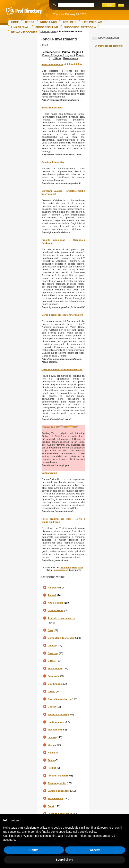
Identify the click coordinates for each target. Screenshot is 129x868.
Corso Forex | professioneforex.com (62, 315)
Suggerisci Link (47, 27)
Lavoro (52, 737)
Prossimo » (71, 58)
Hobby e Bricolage (58, 714)
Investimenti (55, 730)
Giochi (51, 691)
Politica (52, 768)
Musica (52, 745)
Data (75, 568)
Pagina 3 (59, 55)
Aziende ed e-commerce (62, 618)
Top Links (70, 22)
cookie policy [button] (88, 832)
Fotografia (54, 676)
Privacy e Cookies (24, 32)
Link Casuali (20, 27)
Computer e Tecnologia (61, 638)
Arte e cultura (55, 603)
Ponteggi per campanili (111, 46)
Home (15, 22)
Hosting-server (56, 722)
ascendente (61, 570)
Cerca (29, 22)
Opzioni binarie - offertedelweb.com (62, 369)
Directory (53, 653)
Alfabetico (66, 568)
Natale (51, 753)
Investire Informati (52, 108)
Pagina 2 (47, 55)
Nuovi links (49, 22)
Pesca (51, 760)
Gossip (52, 707)
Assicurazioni (56, 610)
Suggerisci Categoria (80, 27)
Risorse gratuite (57, 783)
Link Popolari (93, 22)
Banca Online (49, 473)
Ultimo (57, 58)
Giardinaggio (55, 684)
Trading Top (48, 427)
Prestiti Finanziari (58, 776)
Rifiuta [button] (34, 850)
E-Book (52, 661)
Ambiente (53, 588)
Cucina (52, 646)
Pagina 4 (70, 55)
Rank (80, 568)
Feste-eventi (55, 668)
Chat (50, 630)
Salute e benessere (59, 791)
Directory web (49, 31)
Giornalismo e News (59, 699)
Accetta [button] (95, 850)
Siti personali (55, 798)
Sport (51, 806)
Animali (52, 595)
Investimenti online (53, 64)
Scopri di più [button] (65, 860)
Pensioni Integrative (53, 162)
